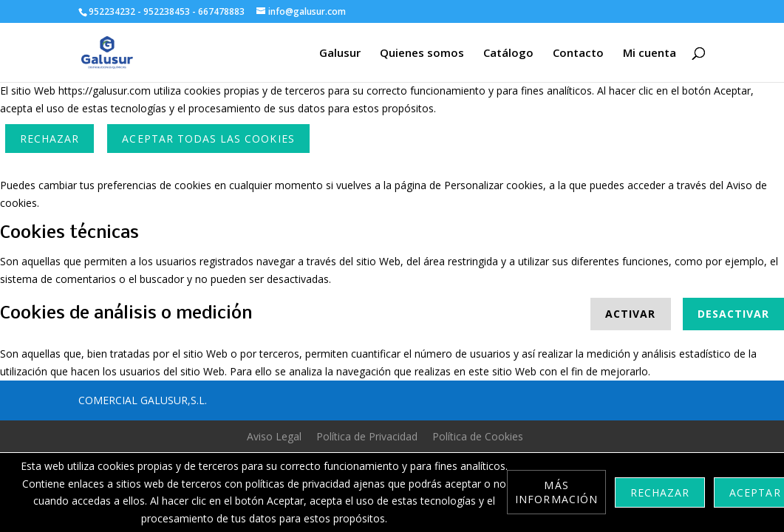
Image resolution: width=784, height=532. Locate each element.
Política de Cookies (478, 436)
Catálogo (508, 54)
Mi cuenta (650, 54)
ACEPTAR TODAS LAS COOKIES (208, 139)
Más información (556, 492)
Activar (630, 314)
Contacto (578, 54)
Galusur (340, 54)
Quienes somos (422, 54)
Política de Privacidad (367, 436)
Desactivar (734, 314)
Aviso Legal (274, 436)
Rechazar (50, 139)
